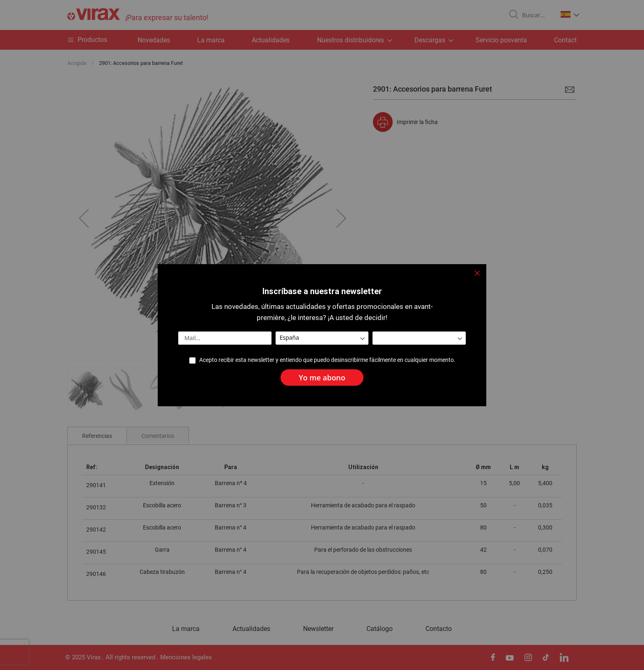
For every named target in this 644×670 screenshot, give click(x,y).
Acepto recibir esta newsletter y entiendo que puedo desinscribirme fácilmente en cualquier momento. (327, 360)
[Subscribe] (322, 378)
